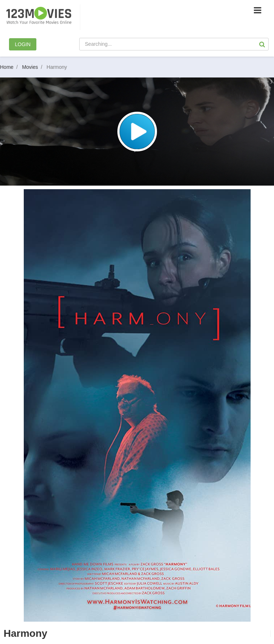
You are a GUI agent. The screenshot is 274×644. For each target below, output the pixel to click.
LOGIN (23, 44)
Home (10, 67)
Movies (33, 67)
